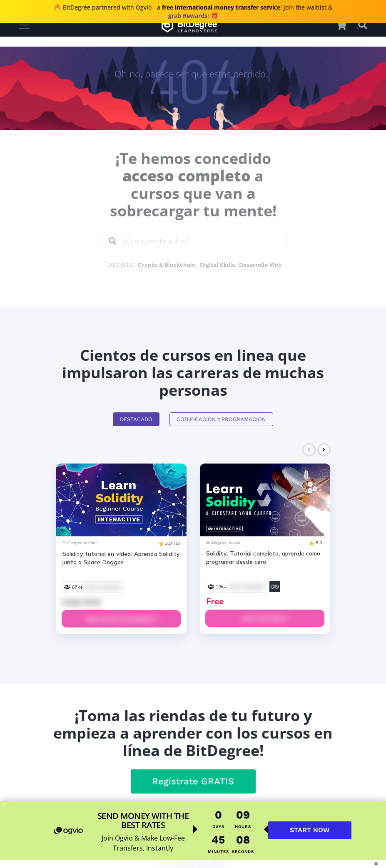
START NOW (310, 830)
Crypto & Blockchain (167, 265)
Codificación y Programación (221, 419)
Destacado (136, 419)
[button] (345, 25)
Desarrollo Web (260, 265)
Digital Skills (217, 265)
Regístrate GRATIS (193, 781)
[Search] (112, 241)
